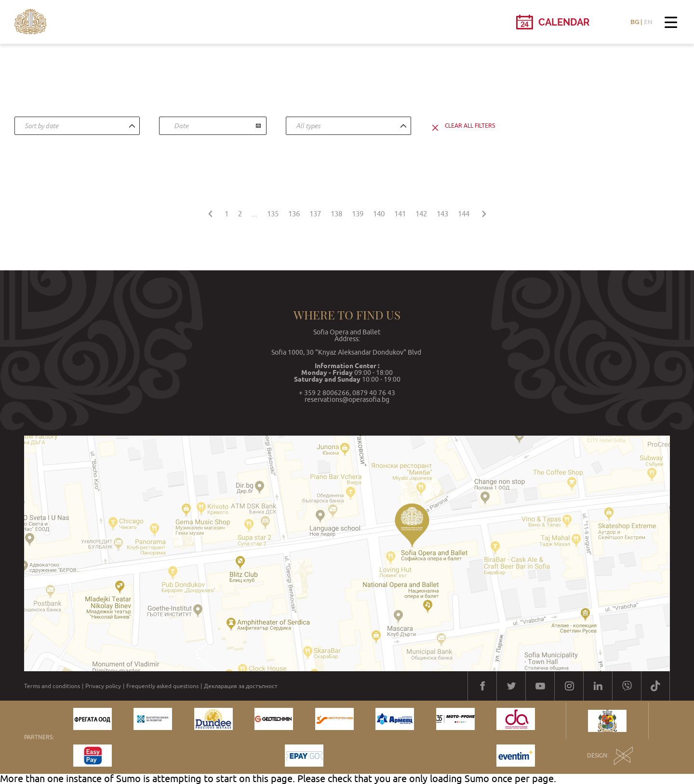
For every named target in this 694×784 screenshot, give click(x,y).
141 (400, 214)
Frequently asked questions (162, 686)
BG (635, 22)
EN (648, 22)
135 (273, 214)
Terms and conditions (52, 686)
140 (379, 214)
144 (464, 214)
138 (336, 214)
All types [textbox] (308, 126)
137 (315, 214)
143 (442, 214)
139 (358, 214)
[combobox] (77, 126)
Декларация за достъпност (241, 686)
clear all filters (470, 126)
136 (294, 214)
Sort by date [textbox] (41, 126)
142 (421, 214)
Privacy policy (103, 686)
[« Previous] (210, 212)
